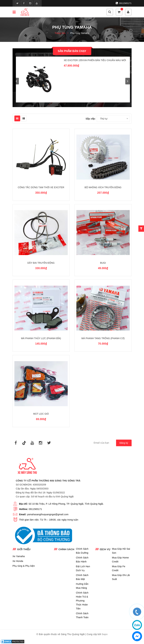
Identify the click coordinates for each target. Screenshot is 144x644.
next (128, 81)
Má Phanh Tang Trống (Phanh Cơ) (103, 338)
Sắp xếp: (91, 119)
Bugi (103, 263)
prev (17, 81)
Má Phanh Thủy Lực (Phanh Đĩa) (41, 338)
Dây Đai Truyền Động (41, 263)
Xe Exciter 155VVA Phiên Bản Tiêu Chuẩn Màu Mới (95, 60)
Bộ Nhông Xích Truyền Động (103, 187)
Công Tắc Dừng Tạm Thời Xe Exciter (41, 187)
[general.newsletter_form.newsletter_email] (111, 443)
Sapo (105, 634)
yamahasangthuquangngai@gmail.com (48, 514)
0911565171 (124, 3)
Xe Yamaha (19, 556)
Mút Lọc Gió (41, 414)
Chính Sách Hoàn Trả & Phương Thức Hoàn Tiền (82, 601)
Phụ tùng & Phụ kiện (24, 566)
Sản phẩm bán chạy (72, 51)
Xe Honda (18, 561)
